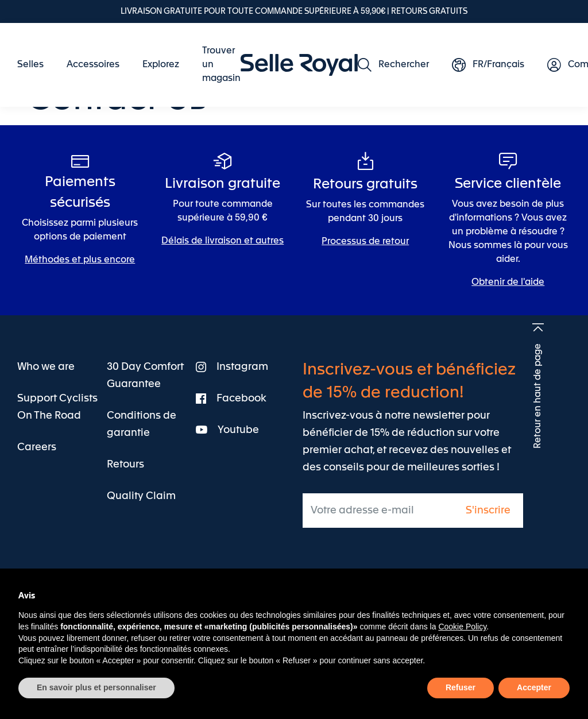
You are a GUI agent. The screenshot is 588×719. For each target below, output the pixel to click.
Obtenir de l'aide (508, 283)
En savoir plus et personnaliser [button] (96, 687)
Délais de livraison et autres (223, 241)
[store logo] (299, 65)
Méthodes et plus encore (80, 260)
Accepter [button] (534, 687)
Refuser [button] (461, 687)
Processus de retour (365, 242)
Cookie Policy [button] (462, 627)
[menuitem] (36, 65)
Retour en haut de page (538, 396)
